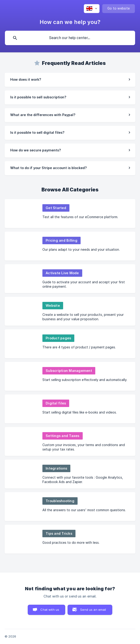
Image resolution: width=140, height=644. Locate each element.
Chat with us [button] (50, 610)
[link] (70, 80)
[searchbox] (70, 38)
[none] (92, 9)
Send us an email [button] (93, 610)
